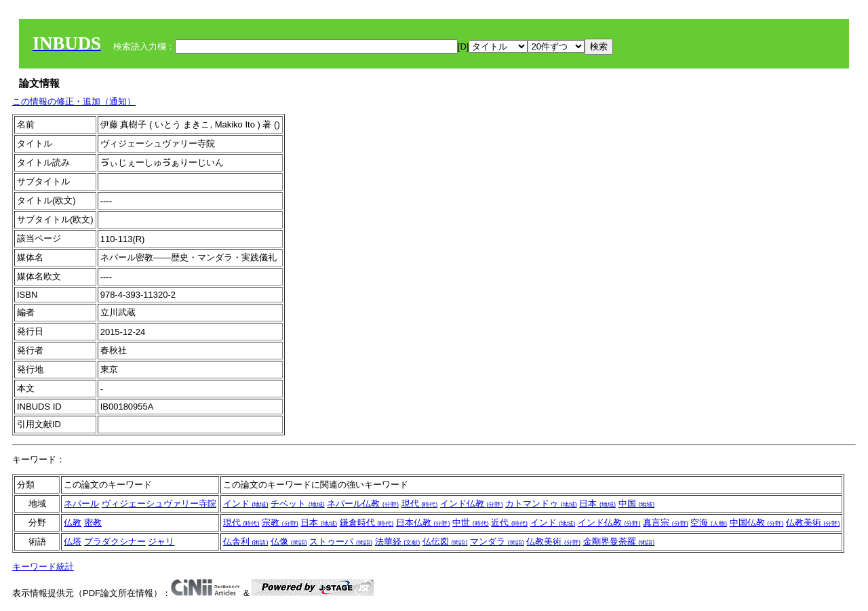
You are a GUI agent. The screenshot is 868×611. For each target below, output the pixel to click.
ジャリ (161, 541)
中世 (471, 523)
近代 (509, 523)
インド (246, 504)
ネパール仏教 (363, 504)
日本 (597, 504)
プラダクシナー (115, 541)
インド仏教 (472, 504)
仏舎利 (246, 541)
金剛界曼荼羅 (619, 541)
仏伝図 (445, 541)
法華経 (398, 541)
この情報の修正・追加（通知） (74, 101)
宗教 (280, 523)
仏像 (289, 541)
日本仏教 (423, 523)
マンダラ (497, 541)
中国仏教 (757, 523)
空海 (709, 523)
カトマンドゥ (541, 504)
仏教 (73, 523)
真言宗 (666, 523)
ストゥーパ (341, 541)
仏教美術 (813, 523)
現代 (420, 504)
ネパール (81, 504)
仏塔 (73, 541)
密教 (93, 523)
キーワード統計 (43, 567)
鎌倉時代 (367, 523)
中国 (637, 504)
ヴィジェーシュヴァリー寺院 (159, 504)
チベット (298, 504)
